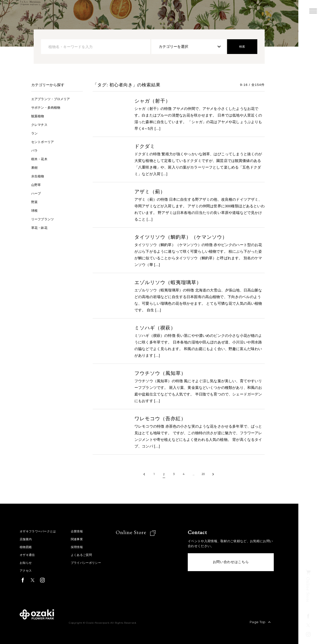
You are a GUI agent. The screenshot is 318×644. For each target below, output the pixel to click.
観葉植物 (39, 116)
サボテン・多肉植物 (48, 107)
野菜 (35, 202)
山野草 (37, 185)
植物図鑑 (26, 547)
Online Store (137, 532)
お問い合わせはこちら (231, 563)
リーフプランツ (44, 219)
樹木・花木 (41, 159)
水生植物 (39, 176)
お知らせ (26, 563)
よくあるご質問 (85, 555)
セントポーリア (44, 142)
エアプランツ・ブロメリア (54, 99)
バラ (35, 150)
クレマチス (41, 125)
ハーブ (37, 193)
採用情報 (80, 547)
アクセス (26, 571)
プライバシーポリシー (90, 563)
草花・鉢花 (41, 228)
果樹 (35, 167)
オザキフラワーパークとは (39, 531)
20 (203, 474)
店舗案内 (26, 539)
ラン (35, 133)
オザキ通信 (28, 555)
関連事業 (80, 539)
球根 (35, 210)
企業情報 (80, 531)
